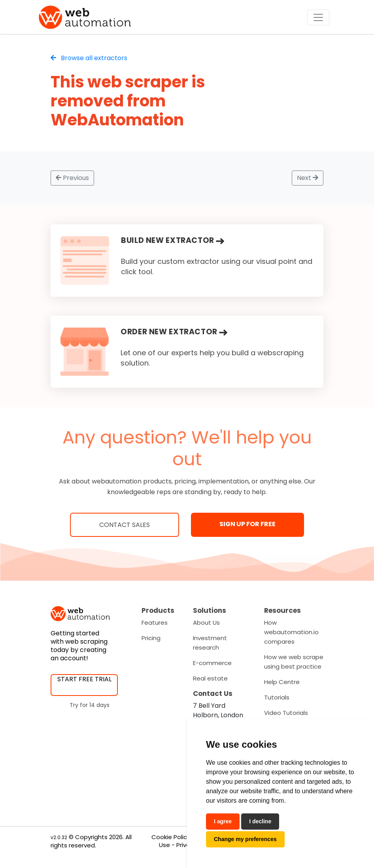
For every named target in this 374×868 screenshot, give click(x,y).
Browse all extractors (89, 58)
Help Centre (282, 682)
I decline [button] (260, 821)
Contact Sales (125, 525)
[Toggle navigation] (318, 17)
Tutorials (277, 697)
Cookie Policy (171, 837)
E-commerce (212, 663)
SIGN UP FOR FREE (247, 524)
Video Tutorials (286, 713)
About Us (206, 623)
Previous (72, 178)
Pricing (151, 638)
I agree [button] (223, 821)
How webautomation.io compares (291, 632)
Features (155, 623)
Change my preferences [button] (245, 839)
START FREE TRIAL (84, 679)
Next (308, 178)
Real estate (210, 678)
